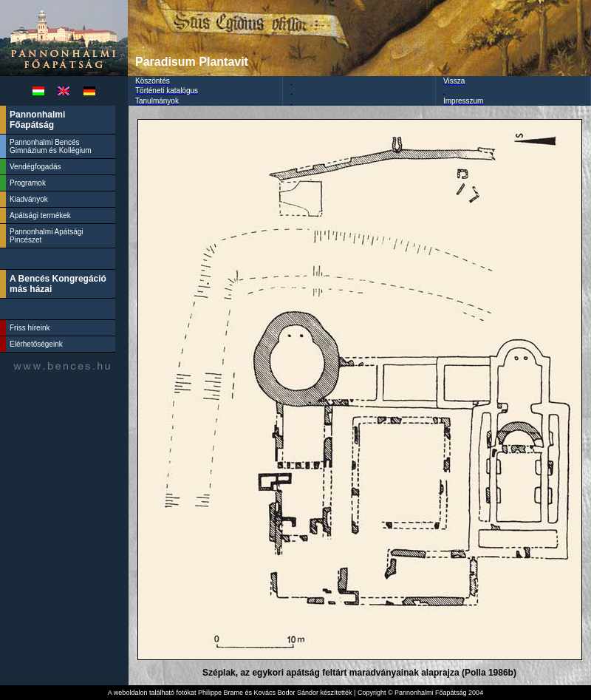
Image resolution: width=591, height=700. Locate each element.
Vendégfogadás (35, 167)
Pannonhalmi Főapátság (37, 120)
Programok (28, 183)
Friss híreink (30, 328)
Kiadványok (29, 199)
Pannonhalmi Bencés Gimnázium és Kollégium (51, 146)
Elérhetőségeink (36, 344)
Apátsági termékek (40, 215)
